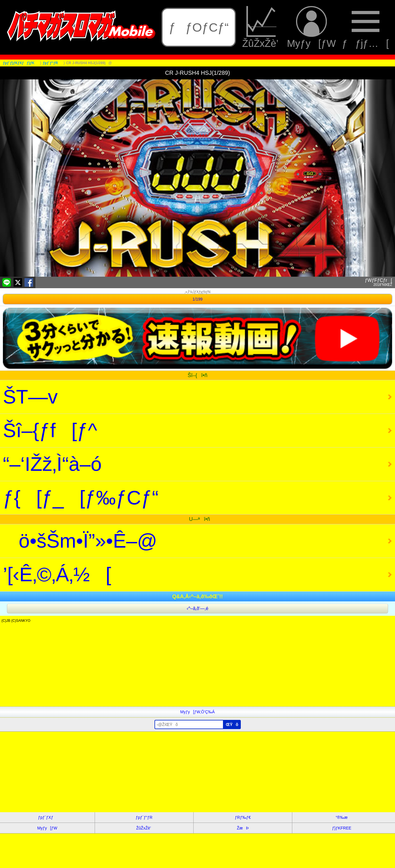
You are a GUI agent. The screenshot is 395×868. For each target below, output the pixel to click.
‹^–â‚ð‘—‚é (198, 608)
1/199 (198, 299)
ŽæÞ (243, 828)
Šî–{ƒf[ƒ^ (50, 430)
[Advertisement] (173, 666)
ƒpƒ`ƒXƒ (47, 817)
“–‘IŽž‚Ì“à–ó (52, 464)
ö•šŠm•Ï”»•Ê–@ (80, 541)
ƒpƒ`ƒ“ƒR (144, 817)
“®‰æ (342, 817)
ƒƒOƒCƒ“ (199, 27)
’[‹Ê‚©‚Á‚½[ (57, 574)
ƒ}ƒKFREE (342, 828)
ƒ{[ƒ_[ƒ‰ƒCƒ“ (81, 498)
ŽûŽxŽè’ (262, 27)
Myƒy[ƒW (311, 27)
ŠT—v (30, 397)
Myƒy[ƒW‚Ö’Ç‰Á (198, 712)
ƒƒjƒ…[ (366, 27)
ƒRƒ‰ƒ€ (243, 817)
